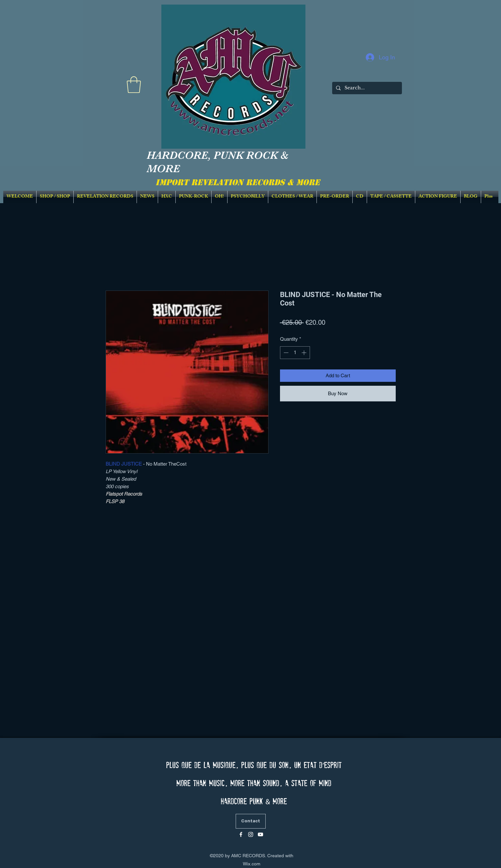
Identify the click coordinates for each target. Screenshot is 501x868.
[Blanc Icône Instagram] (251, 834)
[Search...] (366, 88)
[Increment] (305, 353)
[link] (134, 85)
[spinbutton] (295, 353)
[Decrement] (285, 353)
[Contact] (251, 821)
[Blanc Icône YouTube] (260, 834)
